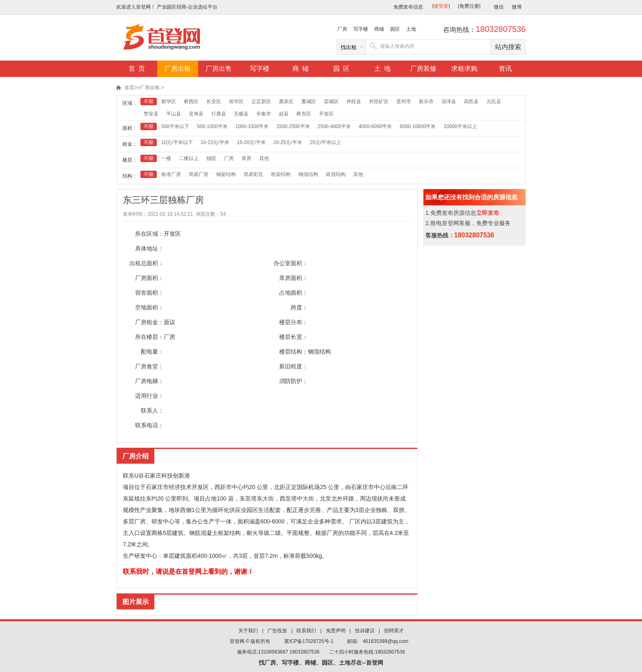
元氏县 (494, 101)
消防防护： (294, 381)
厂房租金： (149, 322)
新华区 (169, 101)
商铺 (379, 29)
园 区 (342, 69)
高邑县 (471, 101)
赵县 (284, 114)
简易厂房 (199, 174)
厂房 (342, 29)
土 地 (383, 69)
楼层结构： (294, 352)
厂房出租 (178, 69)
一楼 (166, 158)
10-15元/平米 (215, 142)
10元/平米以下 (177, 142)
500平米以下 (175, 126)
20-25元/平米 (288, 142)
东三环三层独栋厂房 (163, 200)
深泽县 (449, 101)
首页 (129, 88)
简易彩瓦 (253, 174)
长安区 (214, 101)
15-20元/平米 (251, 142)
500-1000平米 (212, 126)
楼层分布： (294, 322)
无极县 (241, 114)
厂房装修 (423, 69)
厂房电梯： (149, 381)
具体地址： (149, 248)
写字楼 (361, 29)
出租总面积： (147, 263)
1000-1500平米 (252, 126)
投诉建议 (365, 631)
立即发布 (488, 213)
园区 (395, 29)
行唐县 (219, 114)
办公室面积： (291, 263)
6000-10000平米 (418, 126)
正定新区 (261, 101)
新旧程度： (294, 366)
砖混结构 (336, 174)
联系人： (152, 410)
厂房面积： (149, 278)
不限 (149, 101)
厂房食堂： (149, 366)
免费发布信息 (408, 7)
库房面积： (294, 278)
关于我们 (248, 631)
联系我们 (306, 631)
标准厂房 (171, 174)
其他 (264, 158)
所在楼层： (149, 337)
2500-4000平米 (334, 126)
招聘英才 (394, 631)
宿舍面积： (149, 293)
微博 (517, 7)
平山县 (174, 114)
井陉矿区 (379, 101)
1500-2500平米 (293, 126)
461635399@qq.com (386, 641)
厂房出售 (219, 69)
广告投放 (277, 631)
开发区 (326, 114)
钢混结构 (308, 174)
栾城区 (331, 101)
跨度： (299, 307)
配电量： (152, 352)
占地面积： (294, 293)
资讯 (505, 69)
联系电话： (149, 425)
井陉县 (354, 101)
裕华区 (236, 101)
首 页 (137, 69)
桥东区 (304, 114)
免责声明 (336, 631)
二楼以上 (189, 158)
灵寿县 (196, 114)
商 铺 (301, 69)
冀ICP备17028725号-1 (309, 641)
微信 (499, 7)
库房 (246, 158)
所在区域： (149, 234)
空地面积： (149, 307)
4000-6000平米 (375, 126)
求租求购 (464, 69)
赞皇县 (151, 114)
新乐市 (426, 101)
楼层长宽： (294, 337)
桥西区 (191, 101)
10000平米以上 (460, 126)
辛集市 (264, 114)
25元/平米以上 (326, 142)
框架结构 (281, 174)
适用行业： (149, 396)
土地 (411, 29)
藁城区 (309, 101)
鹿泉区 (286, 101)
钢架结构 (226, 174)
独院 (211, 158)
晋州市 (404, 101)
